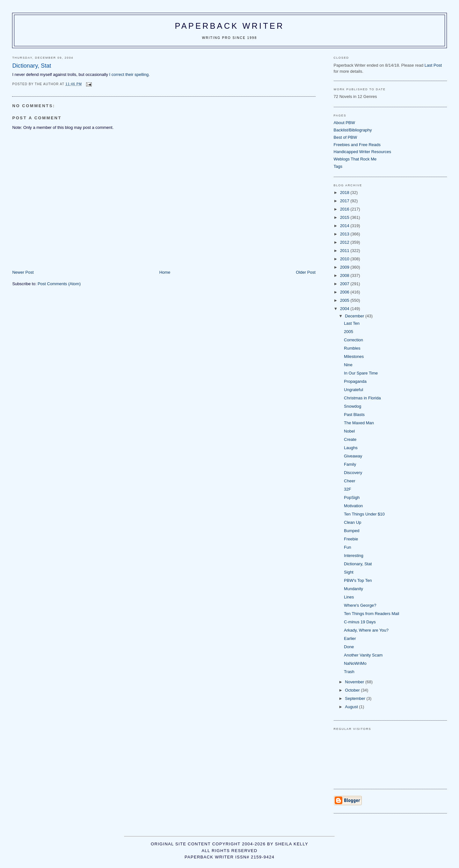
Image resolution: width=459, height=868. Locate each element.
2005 (345, 300)
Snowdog (353, 406)
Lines (349, 597)
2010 (345, 259)
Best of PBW (346, 137)
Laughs (351, 448)
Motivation (353, 506)
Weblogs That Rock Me (355, 159)
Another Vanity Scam (363, 655)
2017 (345, 201)
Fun (347, 547)
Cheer (350, 481)
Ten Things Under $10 (364, 514)
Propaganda (355, 381)
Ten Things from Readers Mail (372, 614)
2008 (345, 275)
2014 (345, 226)
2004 (345, 309)
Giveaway (353, 456)
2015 (345, 217)
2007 (345, 284)
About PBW (344, 123)
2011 (345, 251)
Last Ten (352, 323)
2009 (345, 267)
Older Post (306, 272)
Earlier (350, 638)
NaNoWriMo (355, 663)
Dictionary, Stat (358, 564)
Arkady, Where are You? (366, 630)
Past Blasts (354, 415)
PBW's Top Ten (358, 580)
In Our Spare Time (361, 373)
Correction (353, 340)
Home (165, 272)
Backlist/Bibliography (353, 130)
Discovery (353, 473)
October (353, 690)
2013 (345, 234)
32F (347, 489)
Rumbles (352, 348)
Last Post (433, 65)
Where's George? (360, 605)
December (355, 316)
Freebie (351, 539)
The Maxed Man (359, 423)
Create (350, 439)
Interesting (354, 556)
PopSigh (352, 497)
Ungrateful (353, 390)
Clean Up (353, 522)
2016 (345, 209)
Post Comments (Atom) (59, 284)
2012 (345, 242)
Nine (348, 365)
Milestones (354, 356)
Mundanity (353, 589)
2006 (345, 292)
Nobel (349, 431)
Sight (349, 572)
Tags (338, 166)
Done (349, 647)
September (356, 698)
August (352, 707)
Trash (349, 672)
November (355, 682)
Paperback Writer (230, 26)
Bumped (352, 531)
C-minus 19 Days (360, 622)
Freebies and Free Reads (357, 145)
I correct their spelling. (130, 74)
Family (350, 464)
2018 (345, 193)
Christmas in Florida (362, 398)
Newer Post (23, 272)
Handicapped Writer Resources (362, 152)
